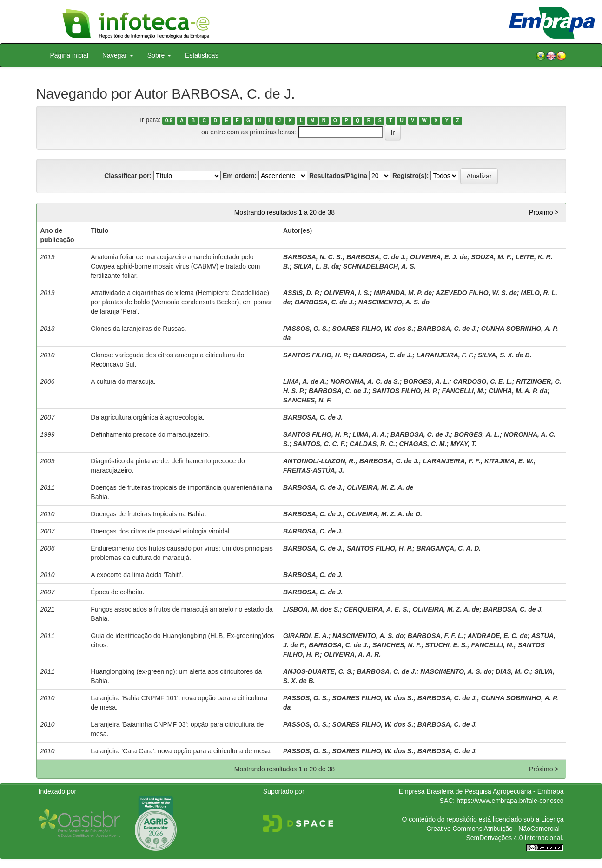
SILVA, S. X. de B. (505, 355)
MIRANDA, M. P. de (403, 293)
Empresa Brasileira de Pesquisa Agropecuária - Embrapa (481, 791)
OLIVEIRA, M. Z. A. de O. (384, 514)
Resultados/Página (338, 176)
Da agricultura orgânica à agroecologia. (147, 417)
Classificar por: (128, 176)
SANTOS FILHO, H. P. (316, 355)
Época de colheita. (117, 592)
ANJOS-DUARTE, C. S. (318, 671)
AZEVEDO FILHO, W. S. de (476, 293)
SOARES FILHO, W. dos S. (373, 329)
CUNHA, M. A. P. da (518, 391)
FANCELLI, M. (463, 391)
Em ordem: (240, 176)
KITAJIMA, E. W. (509, 461)
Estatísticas (202, 55)
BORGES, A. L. (426, 381)
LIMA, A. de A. (305, 381)
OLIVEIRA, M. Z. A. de (380, 487)
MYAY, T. (463, 444)
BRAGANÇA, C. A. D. (449, 548)
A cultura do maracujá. (123, 381)
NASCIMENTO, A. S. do (394, 302)
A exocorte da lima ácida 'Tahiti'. (137, 575)
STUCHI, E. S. (446, 645)
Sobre (159, 55)
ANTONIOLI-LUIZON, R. (319, 461)
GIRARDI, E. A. (306, 636)
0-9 (169, 120)
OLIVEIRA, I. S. (347, 293)
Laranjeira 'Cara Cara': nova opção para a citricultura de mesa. (181, 751)
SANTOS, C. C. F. (320, 444)
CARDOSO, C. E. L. (483, 381)
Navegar (118, 55)
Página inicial (69, 55)
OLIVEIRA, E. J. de (439, 257)
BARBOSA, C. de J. (376, 257)
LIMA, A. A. (370, 434)
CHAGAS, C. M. (423, 444)
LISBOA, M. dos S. (311, 609)
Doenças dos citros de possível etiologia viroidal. (161, 531)
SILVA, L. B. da (317, 266)
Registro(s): (411, 176)
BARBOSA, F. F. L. (436, 636)
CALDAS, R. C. (372, 444)
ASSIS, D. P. (301, 293)
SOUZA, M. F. (492, 257)
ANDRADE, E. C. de (497, 636)
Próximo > (544, 212)
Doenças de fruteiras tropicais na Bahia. (148, 514)
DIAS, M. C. (513, 671)
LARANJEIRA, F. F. (445, 355)
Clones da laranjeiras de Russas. (138, 329)
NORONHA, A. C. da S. (365, 381)
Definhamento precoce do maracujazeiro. (150, 434)
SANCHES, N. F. (308, 400)
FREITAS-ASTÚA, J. (314, 470)
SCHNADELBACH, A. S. (380, 266)
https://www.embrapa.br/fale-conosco (510, 801)
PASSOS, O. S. (306, 329)
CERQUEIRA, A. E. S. (377, 609)
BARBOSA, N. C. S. (313, 257)
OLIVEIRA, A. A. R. (353, 654)
